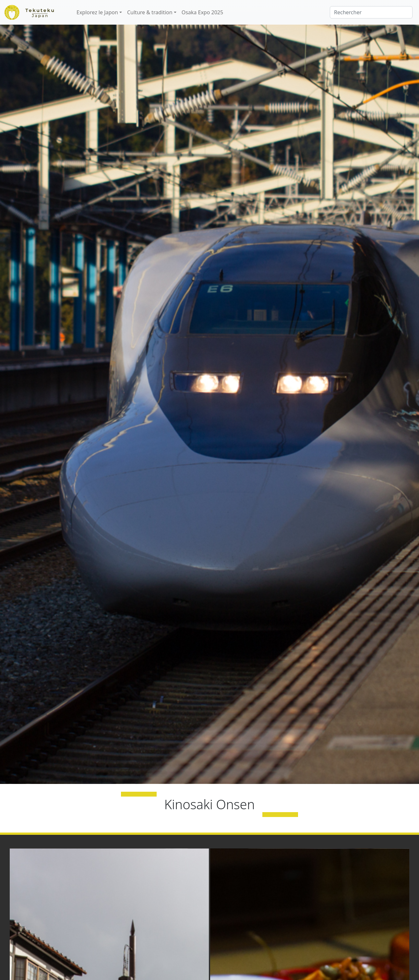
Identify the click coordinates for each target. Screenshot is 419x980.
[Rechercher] (371, 12)
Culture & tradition (150, 12)
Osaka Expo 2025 (202, 12)
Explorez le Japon (97, 12)
